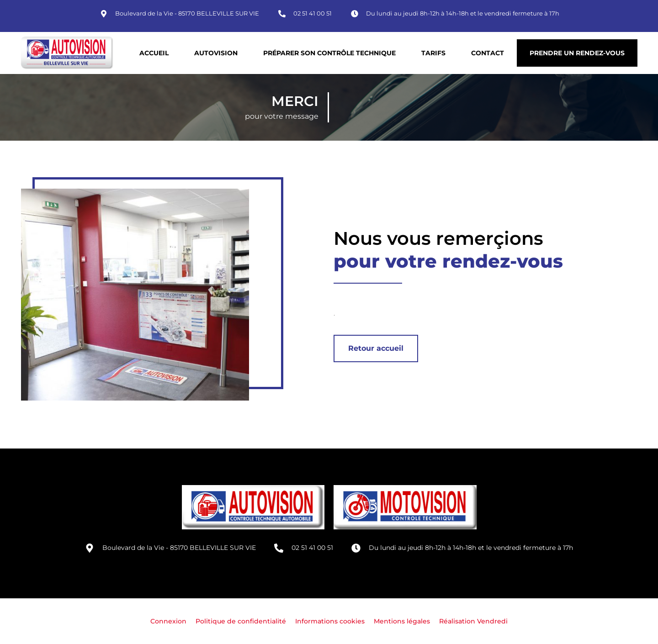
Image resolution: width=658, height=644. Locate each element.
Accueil (154, 53)
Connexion (168, 621)
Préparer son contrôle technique (329, 53)
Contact (488, 53)
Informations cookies (330, 621)
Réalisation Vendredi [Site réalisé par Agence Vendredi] (473, 621)
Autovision (216, 53)
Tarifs (433, 53)
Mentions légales (402, 621)
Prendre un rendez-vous (577, 53)
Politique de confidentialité (241, 621)
